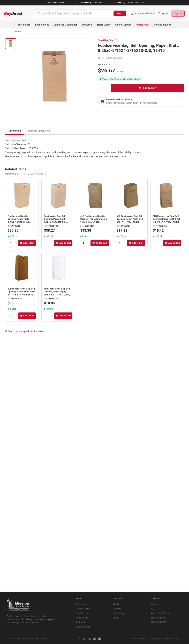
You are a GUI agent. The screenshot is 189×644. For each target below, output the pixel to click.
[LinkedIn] (89, 639)
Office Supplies (123, 25)
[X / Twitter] (84, 639)
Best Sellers (24, 25)
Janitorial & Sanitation (66, 25)
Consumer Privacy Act (173, 639)
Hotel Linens (104, 25)
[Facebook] (79, 639)
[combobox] (73, 13)
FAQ (153, 609)
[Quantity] (103, 88)
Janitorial (80, 622)
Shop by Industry (162, 25)
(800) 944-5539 (159, 622)
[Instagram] (100, 639)
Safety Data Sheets (160, 613)
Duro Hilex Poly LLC (108, 40)
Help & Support (159, 618)
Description (15, 131)
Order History (120, 613)
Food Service (42, 25)
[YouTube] (94, 639)
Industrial (87, 25)
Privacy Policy (156, 639)
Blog (116, 618)
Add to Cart (147, 88)
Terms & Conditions (139, 639)
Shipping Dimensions (39, 131)
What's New (143, 25)
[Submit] (38, 13)
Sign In (117, 604)
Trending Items (83, 609)
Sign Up (178, 13)
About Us (156, 604)
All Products (82, 604)
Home (18, 32)
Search (120, 13)
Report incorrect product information (26, 331)
